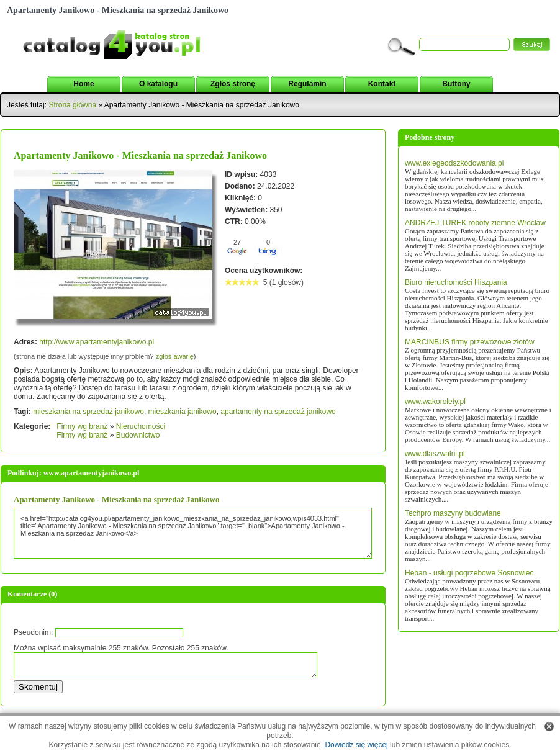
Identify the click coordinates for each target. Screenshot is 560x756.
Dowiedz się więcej (356, 745)
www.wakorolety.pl (435, 402)
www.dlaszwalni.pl (435, 454)
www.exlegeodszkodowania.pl (454, 163)
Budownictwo (138, 435)
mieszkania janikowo (183, 412)
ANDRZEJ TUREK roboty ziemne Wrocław (475, 223)
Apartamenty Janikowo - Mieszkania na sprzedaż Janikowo (140, 155)
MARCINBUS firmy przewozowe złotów (470, 342)
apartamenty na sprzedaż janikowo (278, 412)
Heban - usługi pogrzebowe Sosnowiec (469, 573)
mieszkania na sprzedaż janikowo (88, 412)
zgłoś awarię (175, 356)
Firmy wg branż (82, 426)
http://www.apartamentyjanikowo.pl (97, 342)
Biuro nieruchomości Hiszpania (456, 282)
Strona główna (72, 105)
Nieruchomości (141, 426)
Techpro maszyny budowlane (453, 513)
